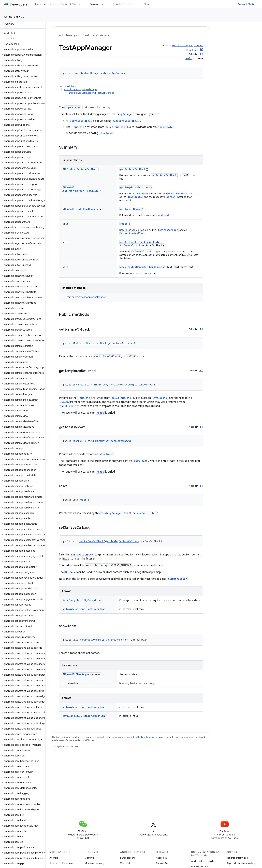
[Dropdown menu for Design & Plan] (81, 4)
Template (78, 127)
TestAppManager (90, 73)
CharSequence (91, 209)
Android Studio (246, 4)
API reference (14, 17)
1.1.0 (201, 54)
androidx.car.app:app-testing (187, 45)
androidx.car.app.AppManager (81, 89)
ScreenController (132, 233)
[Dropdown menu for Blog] (153, 4)
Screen (80, 191)
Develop (87, 35)
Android (54, 858)
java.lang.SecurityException (82, 600)
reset (124, 224)
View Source (193, 50)
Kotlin (189, 58)
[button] (22, 49)
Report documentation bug (241, 863)
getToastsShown (130, 209)
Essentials (41, 4)
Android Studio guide (203, 861)
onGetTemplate (115, 127)
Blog (146, 4)
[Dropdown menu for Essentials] (52, 4)
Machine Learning (94, 863)
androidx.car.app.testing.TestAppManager (92, 93)
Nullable (70, 169)
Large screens (128, 858)
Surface (70, 572)
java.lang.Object (68, 86)
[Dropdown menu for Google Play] (131, 4)
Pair (71, 191)
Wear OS (125, 863)
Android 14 (162, 863)
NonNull (69, 187)
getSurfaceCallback (133, 169)
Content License (146, 737)
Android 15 (162, 858)
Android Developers (69, 35)
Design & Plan (69, 4)
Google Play (120, 4)
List (64, 191)
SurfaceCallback (81, 121)
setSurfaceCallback (126, 121)
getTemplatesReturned (135, 187)
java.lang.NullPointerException (84, 716)
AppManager (119, 73)
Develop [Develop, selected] (94, 4)
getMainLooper (177, 579)
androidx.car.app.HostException (84, 609)
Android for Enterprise (61, 863)
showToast (106, 133)
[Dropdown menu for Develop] (104, 4)
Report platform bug (237, 858)
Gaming (89, 858)
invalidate (165, 127)
